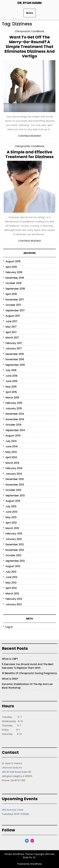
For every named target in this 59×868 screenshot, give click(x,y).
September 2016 (15, 365)
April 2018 (11, 294)
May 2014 (11, 452)
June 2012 (11, 577)
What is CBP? (10, 659)
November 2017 (15, 300)
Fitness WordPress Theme (19, 854)
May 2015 (11, 387)
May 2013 (11, 517)
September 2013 (15, 496)
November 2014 (15, 419)
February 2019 (14, 272)
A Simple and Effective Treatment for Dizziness (29, 154)
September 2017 (15, 310)
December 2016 (15, 354)
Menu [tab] (30, 13)
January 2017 (14, 348)
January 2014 (14, 474)
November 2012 (15, 550)
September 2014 (15, 430)
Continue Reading (29, 136)
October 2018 (13, 283)
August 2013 (13, 501)
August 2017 (13, 316)
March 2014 (12, 463)
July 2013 (11, 506)
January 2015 (14, 408)
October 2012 (13, 555)
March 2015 (12, 398)
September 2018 (15, 289)
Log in (9, 627)
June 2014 (12, 446)
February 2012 (14, 599)
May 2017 (11, 327)
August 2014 (13, 436)
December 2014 (15, 414)
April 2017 (11, 332)
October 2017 (13, 305)
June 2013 (11, 512)
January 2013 (14, 539)
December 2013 (15, 479)
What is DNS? (10, 679)
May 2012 (11, 583)
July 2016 (11, 370)
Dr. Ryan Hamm (29, 3)
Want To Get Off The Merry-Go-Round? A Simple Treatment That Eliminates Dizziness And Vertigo (30, 47)
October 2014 (14, 425)
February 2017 (14, 343)
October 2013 (13, 490)
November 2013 (15, 485)
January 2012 (14, 604)
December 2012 (15, 544)
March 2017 (12, 338)
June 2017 (11, 321)
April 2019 (11, 267)
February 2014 (14, 468)
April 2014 (11, 457)
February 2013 (14, 534)
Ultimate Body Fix (12, 768)
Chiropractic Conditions (29, 31)
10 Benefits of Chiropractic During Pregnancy (29, 673)
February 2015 (14, 403)
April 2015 (11, 392)
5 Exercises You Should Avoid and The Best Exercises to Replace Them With (28, 666)
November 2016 (15, 359)
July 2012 (11, 572)
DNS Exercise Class (13, 810)
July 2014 (11, 441)
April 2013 (11, 523)
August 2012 (13, 566)
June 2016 (11, 376)
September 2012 (15, 561)
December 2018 (15, 278)
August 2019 (13, 261)
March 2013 (12, 528)
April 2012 (11, 588)
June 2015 (11, 381)
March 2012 (12, 594)
